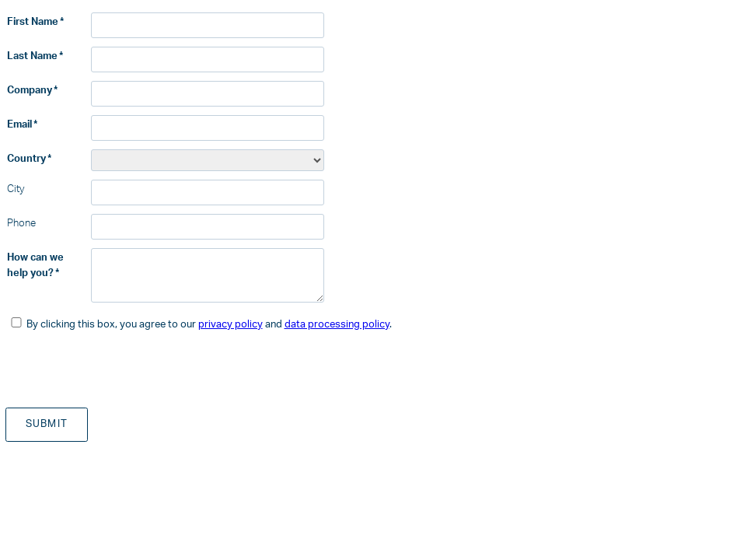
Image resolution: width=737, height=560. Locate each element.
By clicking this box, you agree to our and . (209, 324)
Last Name (32, 56)
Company (30, 90)
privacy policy (231, 324)
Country (26, 159)
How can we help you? (35, 265)
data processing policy (337, 324)
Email (19, 124)
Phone (21, 223)
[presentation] (124, 369)
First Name (33, 22)
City (16, 189)
